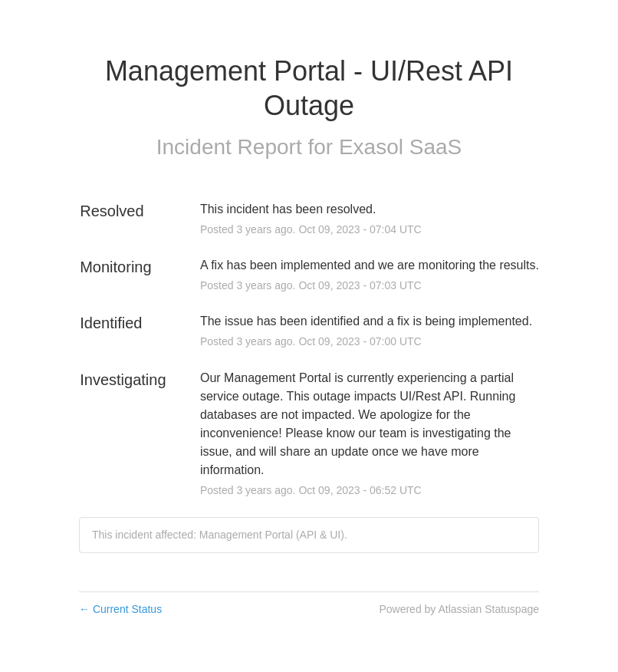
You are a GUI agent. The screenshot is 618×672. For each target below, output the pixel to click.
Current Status (120, 609)
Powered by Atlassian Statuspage (459, 609)
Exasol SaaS (400, 147)
